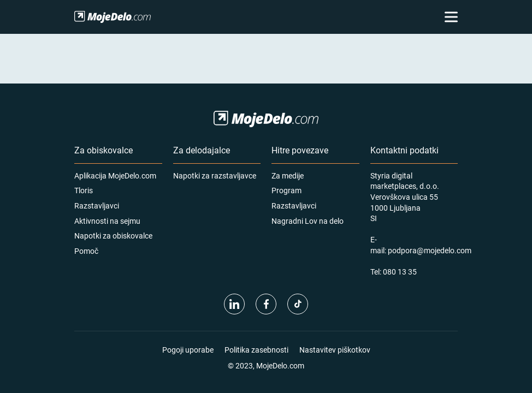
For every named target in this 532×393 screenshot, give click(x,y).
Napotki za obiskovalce (113, 236)
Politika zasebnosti (256, 350)
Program (286, 190)
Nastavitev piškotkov (335, 350)
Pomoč (86, 251)
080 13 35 (400, 272)
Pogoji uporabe (188, 350)
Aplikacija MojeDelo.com (115, 175)
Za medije (288, 175)
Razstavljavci (97, 206)
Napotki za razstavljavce (215, 175)
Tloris (84, 190)
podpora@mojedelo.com (430, 250)
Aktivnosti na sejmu (107, 221)
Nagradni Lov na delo (308, 221)
